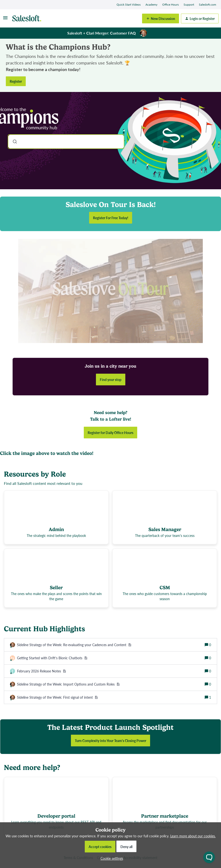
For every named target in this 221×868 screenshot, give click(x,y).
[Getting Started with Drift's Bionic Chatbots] (52, 658)
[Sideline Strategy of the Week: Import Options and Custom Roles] (68, 684)
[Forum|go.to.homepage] (28, 18)
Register (16, 81)
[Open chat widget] (209, 857)
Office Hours (170, 5)
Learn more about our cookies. (193, 836)
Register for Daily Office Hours (110, 433)
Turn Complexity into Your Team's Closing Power (110, 741)
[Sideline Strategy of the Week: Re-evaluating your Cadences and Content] (74, 645)
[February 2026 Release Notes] (42, 671)
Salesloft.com (208, 5)
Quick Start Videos (129, 5)
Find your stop (111, 380)
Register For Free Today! (111, 218)
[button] (111, 858)
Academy (151, 5)
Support (189, 5)
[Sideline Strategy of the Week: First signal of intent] (57, 697)
